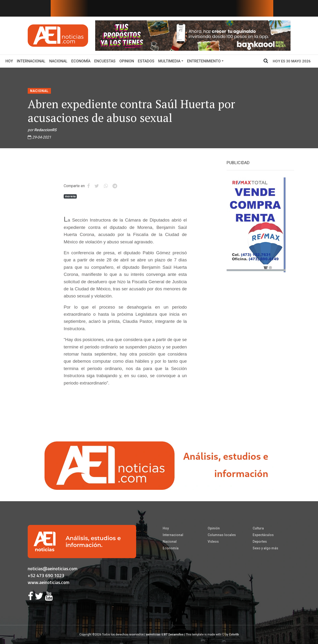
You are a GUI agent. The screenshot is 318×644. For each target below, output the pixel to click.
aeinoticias (153, 635)
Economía (81, 61)
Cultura (258, 528)
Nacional (58, 61)
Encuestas (105, 61)
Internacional (31, 61)
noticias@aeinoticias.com (53, 568)
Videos (213, 542)
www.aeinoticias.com (49, 582)
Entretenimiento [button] (204, 61)
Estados (146, 61)
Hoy (10, 61)
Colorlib (234, 635)
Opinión (214, 528)
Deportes (260, 542)
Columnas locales (222, 535)
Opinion (127, 61)
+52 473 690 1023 (46, 575)
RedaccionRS (45, 130)
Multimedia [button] (169, 61)
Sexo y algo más (265, 548)
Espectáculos (263, 535)
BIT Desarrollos (174, 635)
